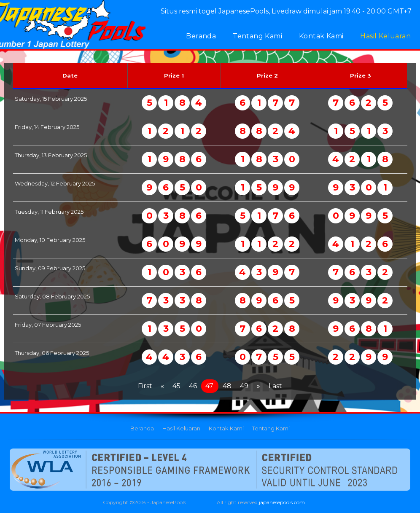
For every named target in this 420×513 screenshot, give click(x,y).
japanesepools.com (282, 502)
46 (193, 386)
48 (227, 386)
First (145, 386)
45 (176, 386)
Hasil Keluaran (385, 36)
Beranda (201, 36)
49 (244, 386)
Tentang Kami (257, 36)
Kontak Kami (321, 36)
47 (209, 386)
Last (275, 386)
